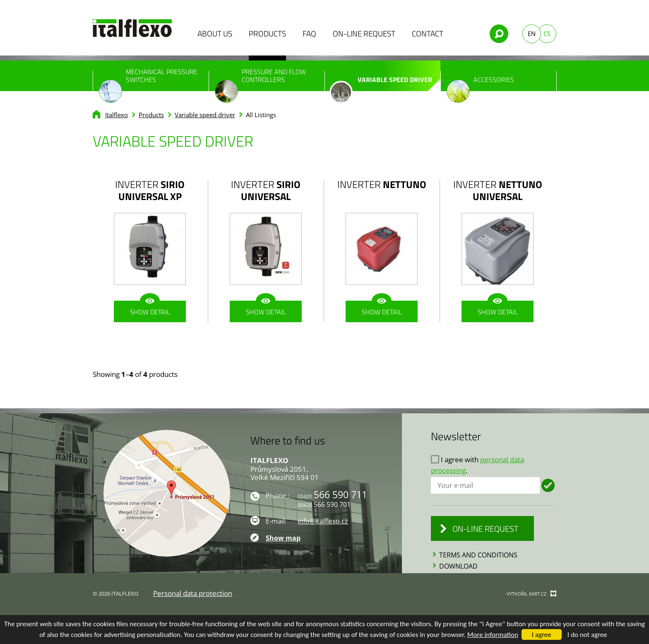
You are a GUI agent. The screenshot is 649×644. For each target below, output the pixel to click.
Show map (283, 538)
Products (267, 33)
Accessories (480, 83)
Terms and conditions (478, 555)
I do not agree (587, 635)
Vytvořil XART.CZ (526, 594)
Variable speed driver (381, 83)
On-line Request (364, 33)
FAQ (309, 33)
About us (215, 33)
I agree (542, 635)
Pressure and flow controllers (260, 79)
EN (532, 34)
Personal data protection (193, 593)
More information (493, 635)
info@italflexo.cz (323, 521)
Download (458, 566)
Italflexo (117, 115)
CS (547, 34)
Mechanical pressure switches (148, 79)
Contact (428, 33)
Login (548, 485)
